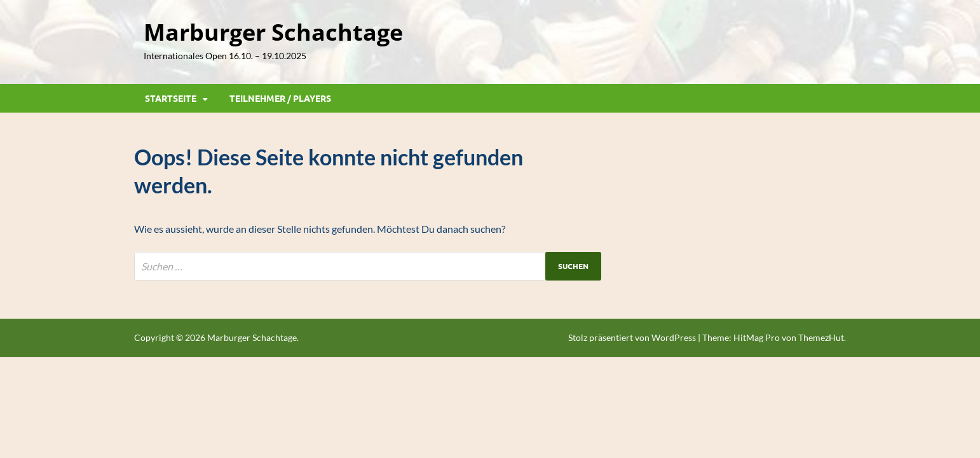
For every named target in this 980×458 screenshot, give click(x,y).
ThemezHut (821, 337)
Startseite (171, 98)
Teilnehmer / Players (280, 98)
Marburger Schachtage (273, 32)
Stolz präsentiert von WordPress (632, 337)
